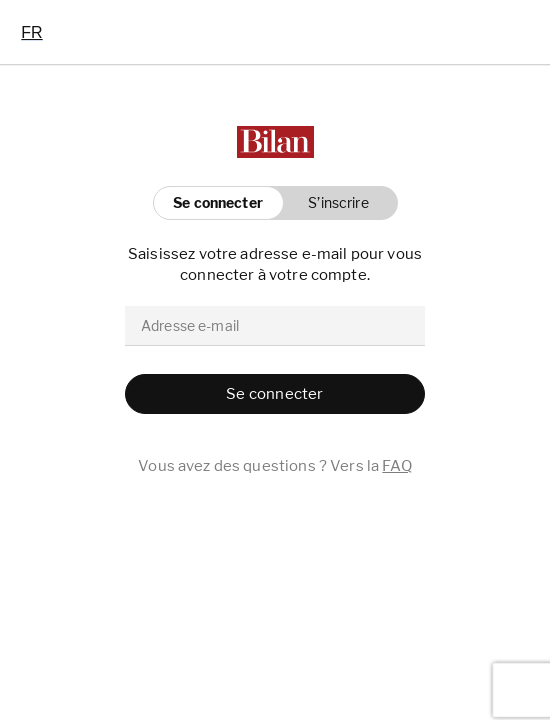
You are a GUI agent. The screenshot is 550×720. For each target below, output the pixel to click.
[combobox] (31, 32)
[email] (275, 326)
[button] (333, 203)
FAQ (396, 466)
